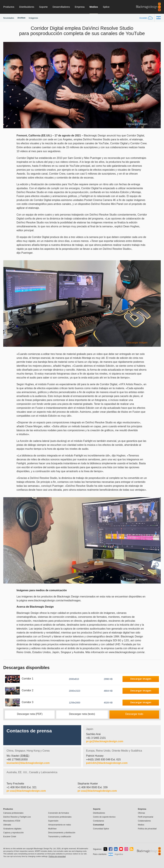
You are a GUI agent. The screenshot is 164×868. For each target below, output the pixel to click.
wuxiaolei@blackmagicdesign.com (28, 763)
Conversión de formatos (59, 813)
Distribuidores (27, 7)
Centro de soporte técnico (104, 817)
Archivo (21, 18)
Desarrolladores (61, 7)
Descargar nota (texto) (82, 714)
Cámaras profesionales (13, 813)
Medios (94, 7)
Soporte (43, 7)
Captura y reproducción (13, 833)
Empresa (80, 7)
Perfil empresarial (145, 817)
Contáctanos (98, 821)
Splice (106, 7)
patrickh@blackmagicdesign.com (107, 763)
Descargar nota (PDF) (30, 714)
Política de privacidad (147, 829)
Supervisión (53, 821)
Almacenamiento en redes (60, 825)
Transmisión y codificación (60, 837)
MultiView (52, 829)
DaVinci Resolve (17, 817)
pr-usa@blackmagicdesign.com (26, 791)
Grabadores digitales (12, 829)
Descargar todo (134, 714)
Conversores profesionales (60, 817)
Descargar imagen (137, 124)
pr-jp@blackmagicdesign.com (105, 741)
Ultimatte (7, 825)
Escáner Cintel (10, 837)
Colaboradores (144, 821)
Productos (9, 7)
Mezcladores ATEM (12, 821)
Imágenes (33, 18)
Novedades (9, 18)
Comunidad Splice (101, 829)
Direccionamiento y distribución (62, 833)
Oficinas (141, 813)
